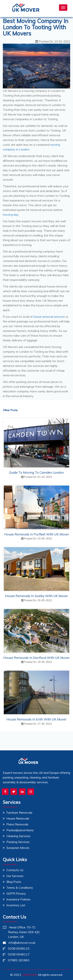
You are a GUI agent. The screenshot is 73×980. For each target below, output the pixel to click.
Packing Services (16, 842)
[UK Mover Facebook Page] (5, 792)
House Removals (16, 818)
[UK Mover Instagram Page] (31, 792)
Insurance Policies (17, 899)
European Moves (16, 848)
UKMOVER (30, 975)
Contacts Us (13, 870)
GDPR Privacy (14, 893)
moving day (11, 215)
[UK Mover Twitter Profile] (14, 792)
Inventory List (14, 905)
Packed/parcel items (18, 830)
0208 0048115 (16, 948)
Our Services (13, 876)
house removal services (49, 317)
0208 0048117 (16, 954)
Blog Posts (12, 882)
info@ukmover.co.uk (19, 943)
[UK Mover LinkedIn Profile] (22, 792)
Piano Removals (16, 824)
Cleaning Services (17, 836)
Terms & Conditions (18, 888)
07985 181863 (16, 960)
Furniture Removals (18, 813)
